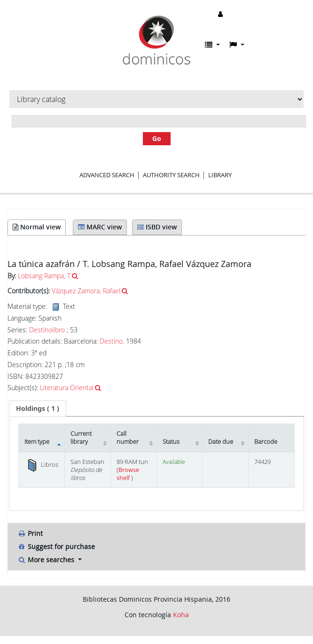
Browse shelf (128, 474)
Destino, (112, 341)
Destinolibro (47, 330)
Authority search (171, 175)
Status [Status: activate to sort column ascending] (171, 442)
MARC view (100, 227)
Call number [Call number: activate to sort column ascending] (128, 438)
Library (220, 175)
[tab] (38, 408)
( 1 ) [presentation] (38, 408)
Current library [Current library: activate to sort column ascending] (81, 438)
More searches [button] (47, 560)
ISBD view (157, 227)
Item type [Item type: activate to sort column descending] (37, 442)
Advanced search (107, 175)
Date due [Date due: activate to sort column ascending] (221, 442)
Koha (181, 615)
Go (157, 138)
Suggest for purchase (56, 546)
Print (30, 533)
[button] (212, 45)
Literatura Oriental (67, 388)
